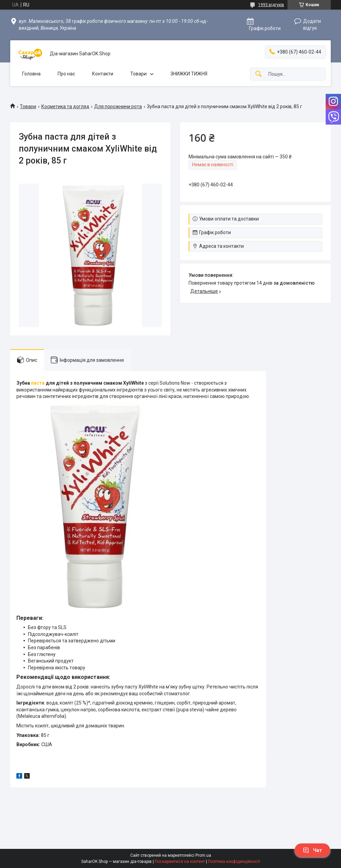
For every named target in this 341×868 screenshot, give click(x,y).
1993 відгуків (271, 5)
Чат (312, 850)
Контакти (103, 74)
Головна (31, 74)
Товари (138, 74)
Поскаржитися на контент (180, 862)
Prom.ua (203, 855)
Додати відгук (312, 25)
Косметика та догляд (65, 106)
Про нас (66, 74)
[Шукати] (258, 74)
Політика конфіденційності (234, 862)
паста (38, 383)
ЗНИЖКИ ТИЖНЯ (189, 74)
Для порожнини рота (118, 106)
